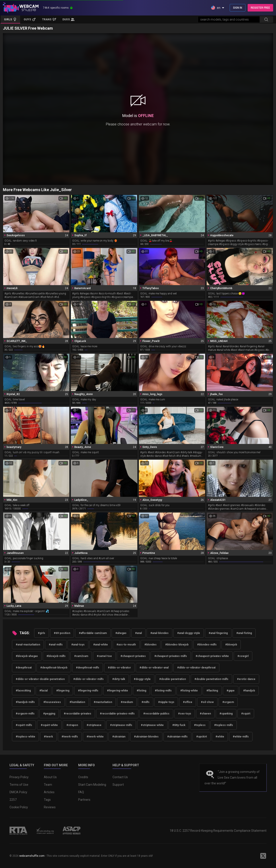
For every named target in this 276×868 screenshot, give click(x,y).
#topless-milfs (224, 725)
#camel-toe (104, 656)
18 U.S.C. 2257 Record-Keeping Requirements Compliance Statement (218, 831)
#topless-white (25, 737)
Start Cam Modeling (92, 785)
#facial (44, 691)
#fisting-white (189, 691)
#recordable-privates (78, 714)
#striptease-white (152, 725)
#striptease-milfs (121, 725)
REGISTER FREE (260, 8)
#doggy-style (142, 679)
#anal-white (101, 645)
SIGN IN (238, 8)
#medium (127, 702)
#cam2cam (81, 656)
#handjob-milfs (25, 702)
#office (188, 702)
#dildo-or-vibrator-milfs (88, 679)
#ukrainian (119, 737)
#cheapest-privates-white (212, 656)
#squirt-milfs (24, 725)
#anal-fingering (218, 633)
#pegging (49, 714)
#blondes (151, 645)
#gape (231, 691)
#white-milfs (241, 737)
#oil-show (207, 702)
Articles (49, 792)
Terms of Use (19, 785)
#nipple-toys (166, 702)
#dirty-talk (119, 679)
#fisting (141, 691)
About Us (50, 777)
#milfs (146, 702)
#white (220, 737)
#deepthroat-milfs (88, 668)
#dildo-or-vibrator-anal (154, 668)
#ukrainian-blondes (146, 737)
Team (48, 785)
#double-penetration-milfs (211, 679)
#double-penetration (173, 679)
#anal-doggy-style (189, 633)
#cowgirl (243, 656)
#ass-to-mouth (126, 645)
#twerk (48, 737)
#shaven (205, 714)
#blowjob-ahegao (27, 656)
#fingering (63, 691)
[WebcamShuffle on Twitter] (263, 856)
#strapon (72, 725)
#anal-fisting (244, 633)
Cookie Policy (19, 807)
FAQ (81, 792)
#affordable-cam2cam (93, 633)
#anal (138, 633)
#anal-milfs (56, 645)
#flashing (212, 691)
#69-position (62, 633)
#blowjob (231, 645)
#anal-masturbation (28, 645)
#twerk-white (95, 737)
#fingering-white (118, 691)
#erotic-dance (246, 679)
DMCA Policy (18, 792)
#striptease (94, 725)
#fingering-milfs (88, 691)
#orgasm (228, 702)
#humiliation (77, 702)
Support (118, 785)
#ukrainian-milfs (177, 737)
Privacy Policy (19, 777)
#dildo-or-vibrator (119, 668)
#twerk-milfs (70, 737)
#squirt (246, 714)
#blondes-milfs (207, 645)
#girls (42, 633)
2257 (13, 800)
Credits (83, 777)
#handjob (249, 691)
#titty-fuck (179, 725)
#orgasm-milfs (25, 714)
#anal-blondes (159, 633)
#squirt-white (49, 725)
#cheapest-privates (133, 656)
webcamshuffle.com (32, 856)
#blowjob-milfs (56, 656)
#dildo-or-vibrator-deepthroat (196, 668)
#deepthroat (24, 668)
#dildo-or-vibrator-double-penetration (40, 679)
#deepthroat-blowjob (54, 668)
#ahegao (121, 633)
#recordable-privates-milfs (117, 714)
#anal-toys (78, 645)
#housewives (52, 702)
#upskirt (202, 737)
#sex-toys (185, 714)
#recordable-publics (156, 714)
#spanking (226, 714)
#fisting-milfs (163, 691)
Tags (47, 800)
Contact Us (120, 777)
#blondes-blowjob (177, 645)
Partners (84, 800)
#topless (200, 725)
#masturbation (103, 702)
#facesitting (23, 691)
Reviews (50, 807)
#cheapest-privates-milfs (171, 656)
